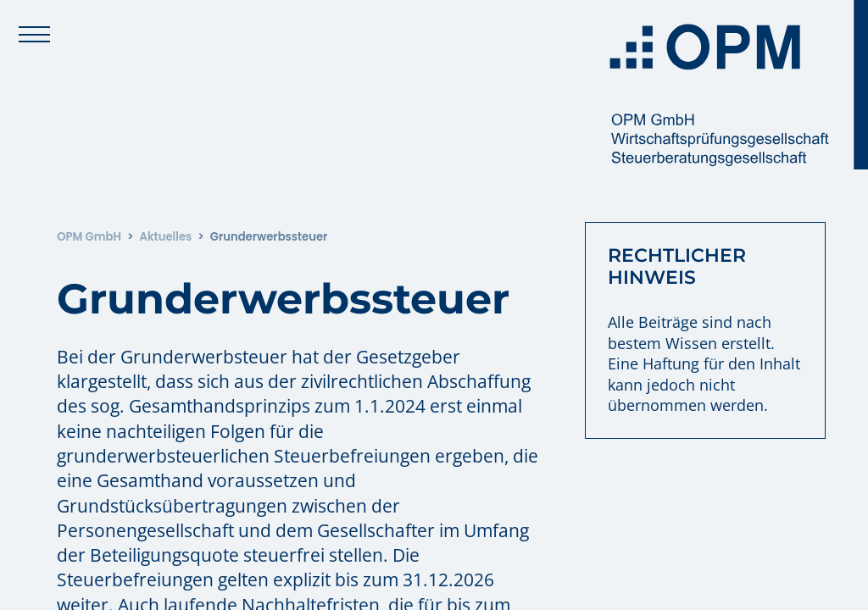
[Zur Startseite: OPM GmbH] (732, 85)
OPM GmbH (89, 237)
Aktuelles (165, 237)
